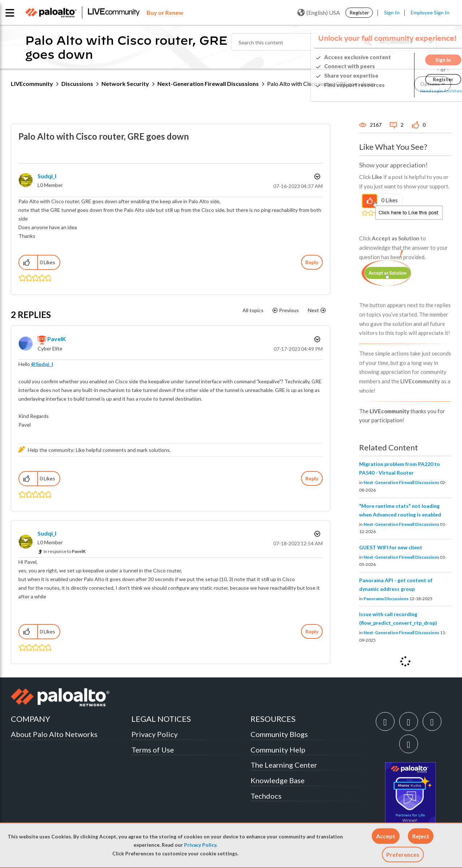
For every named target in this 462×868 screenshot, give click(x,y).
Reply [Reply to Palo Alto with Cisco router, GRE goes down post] (312, 262)
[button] (386, 836)
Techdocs (266, 796)
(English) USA (319, 13)
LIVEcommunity (32, 84)
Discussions (77, 84)
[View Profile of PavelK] (57, 339)
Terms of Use (153, 750)
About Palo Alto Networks (54, 734)
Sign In (392, 12)
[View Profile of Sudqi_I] (47, 176)
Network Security (125, 84)
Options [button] (317, 176)
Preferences (403, 854)
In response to (65, 551)
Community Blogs (279, 734)
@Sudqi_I (42, 364)
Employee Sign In (430, 12)
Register (359, 12)
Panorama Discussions (386, 599)
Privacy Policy (200, 845)
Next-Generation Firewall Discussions (208, 84)
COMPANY (30, 719)
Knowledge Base (278, 780)
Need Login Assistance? (419, 91)
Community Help (278, 750)
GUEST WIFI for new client (391, 547)
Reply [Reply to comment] (312, 478)
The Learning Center (284, 765)
